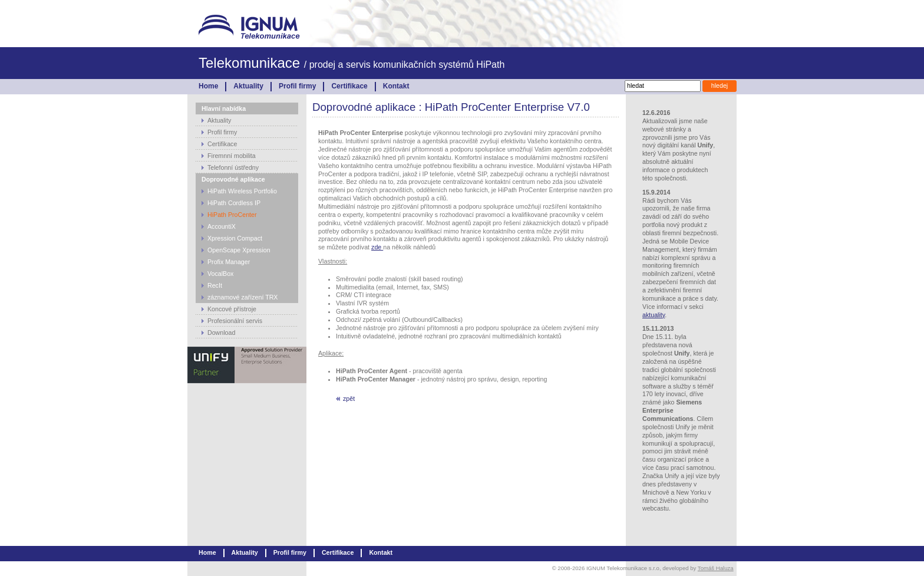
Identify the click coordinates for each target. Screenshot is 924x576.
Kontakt (396, 86)
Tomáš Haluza (716, 568)
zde (377, 247)
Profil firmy (297, 86)
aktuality (654, 315)
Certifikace (349, 86)
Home (208, 86)
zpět (349, 399)
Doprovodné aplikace (233, 179)
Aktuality (248, 86)
